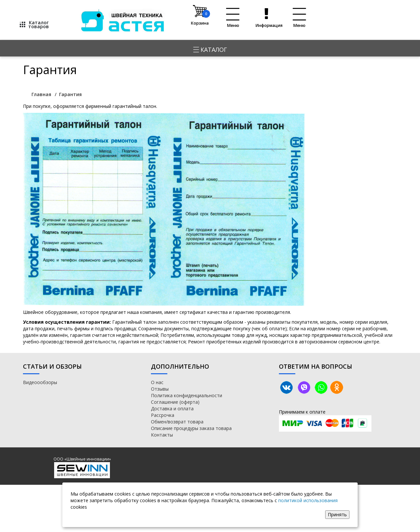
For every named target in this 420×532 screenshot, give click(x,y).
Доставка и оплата (172, 409)
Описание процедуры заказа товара (191, 428)
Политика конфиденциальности (187, 395)
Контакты (162, 435)
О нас (157, 382)
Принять (337, 514)
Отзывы (160, 389)
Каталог (210, 50)
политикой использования (308, 500)
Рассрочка (163, 415)
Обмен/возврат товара (177, 422)
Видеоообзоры (40, 382)
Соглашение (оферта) (175, 402)
